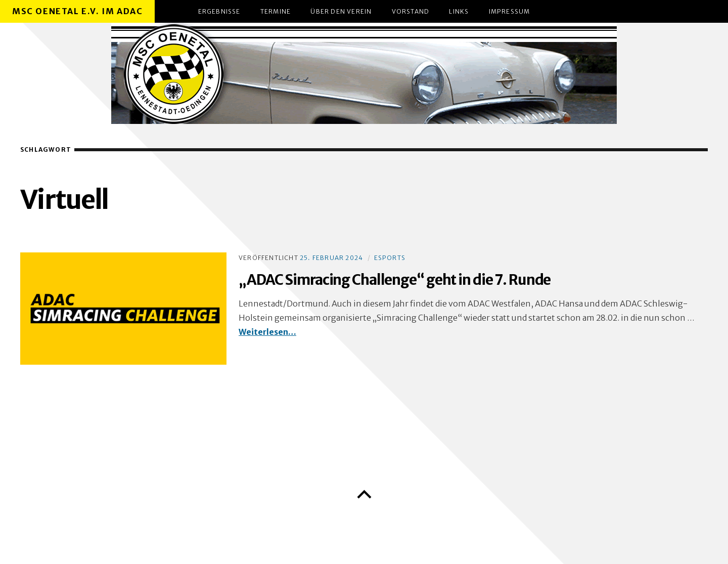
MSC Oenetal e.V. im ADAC (77, 11)
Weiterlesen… (267, 332)
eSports (390, 258)
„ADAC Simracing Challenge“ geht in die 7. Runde (395, 280)
